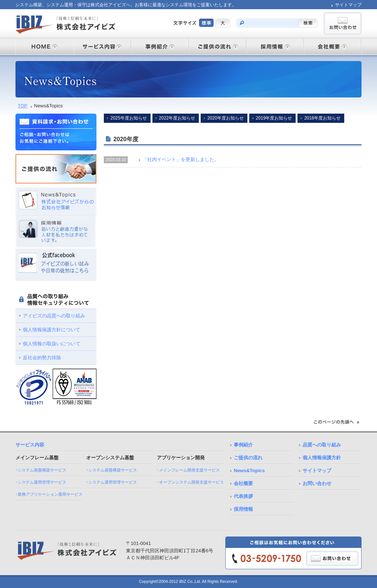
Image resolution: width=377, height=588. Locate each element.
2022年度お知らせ (177, 118)
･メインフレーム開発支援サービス (188, 470)
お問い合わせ (317, 483)
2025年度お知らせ (129, 118)
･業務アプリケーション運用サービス (49, 494)
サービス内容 (30, 445)
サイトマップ (348, 5)
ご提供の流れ (248, 458)
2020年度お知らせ (226, 118)
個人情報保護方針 (322, 458)
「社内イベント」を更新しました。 (181, 159)
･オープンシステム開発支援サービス (190, 482)
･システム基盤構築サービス (41, 470)
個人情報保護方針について (52, 330)
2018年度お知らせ (322, 118)
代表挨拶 (243, 496)
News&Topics (249, 471)
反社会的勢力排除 (42, 358)
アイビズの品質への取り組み (54, 316)
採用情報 (243, 509)
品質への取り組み (322, 445)
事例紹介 (243, 445)
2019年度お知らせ (274, 118)
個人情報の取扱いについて (52, 344)
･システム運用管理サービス (41, 482)
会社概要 (243, 483)
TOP (23, 106)
